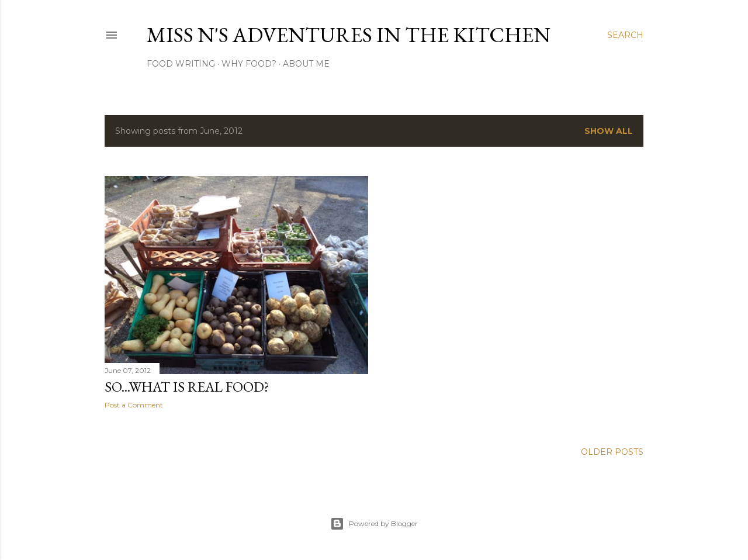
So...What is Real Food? (187, 387)
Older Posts (612, 452)
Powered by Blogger (374, 524)
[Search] (625, 35)
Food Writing (181, 64)
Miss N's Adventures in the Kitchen (349, 35)
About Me (306, 64)
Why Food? (249, 64)
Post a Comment (134, 405)
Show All (609, 131)
